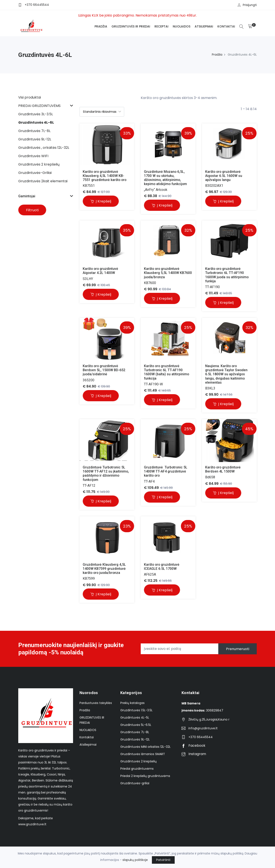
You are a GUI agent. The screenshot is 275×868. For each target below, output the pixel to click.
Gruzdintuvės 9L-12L (135, 740)
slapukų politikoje (135, 860)
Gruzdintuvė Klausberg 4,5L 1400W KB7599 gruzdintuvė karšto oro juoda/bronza (105, 569)
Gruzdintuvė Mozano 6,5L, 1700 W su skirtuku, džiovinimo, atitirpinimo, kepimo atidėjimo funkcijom (166, 178)
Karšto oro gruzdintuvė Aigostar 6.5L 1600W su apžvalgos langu (224, 176)
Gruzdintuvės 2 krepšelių (138, 762)
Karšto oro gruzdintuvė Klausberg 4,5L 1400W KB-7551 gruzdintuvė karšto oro (105, 176)
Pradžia (101, 26)
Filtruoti (32, 210)
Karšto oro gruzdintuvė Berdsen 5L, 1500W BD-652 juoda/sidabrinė (105, 370)
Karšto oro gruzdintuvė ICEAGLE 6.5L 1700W (163, 567)
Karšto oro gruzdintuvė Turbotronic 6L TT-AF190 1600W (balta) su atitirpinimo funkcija (167, 372)
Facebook (193, 746)
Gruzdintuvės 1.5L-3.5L (136, 711)
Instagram (194, 754)
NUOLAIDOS (182, 26)
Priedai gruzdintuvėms (137, 769)
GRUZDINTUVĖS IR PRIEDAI (131, 26)
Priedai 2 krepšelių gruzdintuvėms (145, 776)
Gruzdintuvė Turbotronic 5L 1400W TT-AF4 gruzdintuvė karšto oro (166, 472)
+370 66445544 (37, 5)
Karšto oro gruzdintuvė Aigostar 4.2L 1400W (101, 271)
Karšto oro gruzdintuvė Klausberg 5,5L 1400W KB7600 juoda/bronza (168, 273)
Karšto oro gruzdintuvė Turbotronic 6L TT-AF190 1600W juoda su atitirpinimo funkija (228, 275)
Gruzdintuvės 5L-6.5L (136, 725)
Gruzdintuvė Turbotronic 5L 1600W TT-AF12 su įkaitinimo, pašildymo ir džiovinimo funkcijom (106, 474)
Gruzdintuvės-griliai (135, 784)
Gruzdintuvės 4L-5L (135, 718)
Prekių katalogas (132, 703)
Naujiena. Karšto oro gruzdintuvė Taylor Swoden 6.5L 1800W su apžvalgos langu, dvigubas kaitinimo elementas (227, 374)
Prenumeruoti (237, 649)
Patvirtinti (163, 860)
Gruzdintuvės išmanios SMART (143, 754)
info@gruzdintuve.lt (203, 729)
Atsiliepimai (204, 26)
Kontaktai (226, 26)
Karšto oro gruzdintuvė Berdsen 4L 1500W (224, 470)
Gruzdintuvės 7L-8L (135, 733)
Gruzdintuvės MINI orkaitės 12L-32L (145, 747)
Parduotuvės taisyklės (96, 703)
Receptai (161, 26)
